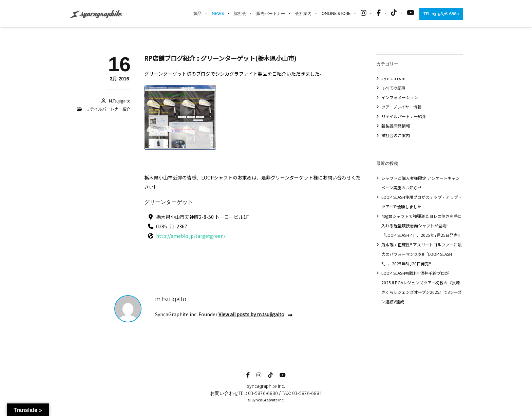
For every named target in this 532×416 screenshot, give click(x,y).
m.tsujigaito (120, 101)
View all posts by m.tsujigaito (255, 314)
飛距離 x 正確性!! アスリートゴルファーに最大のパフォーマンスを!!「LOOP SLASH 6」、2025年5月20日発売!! (422, 254)
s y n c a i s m (393, 78)
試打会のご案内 (396, 135)
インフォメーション (400, 97)
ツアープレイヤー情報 (401, 107)
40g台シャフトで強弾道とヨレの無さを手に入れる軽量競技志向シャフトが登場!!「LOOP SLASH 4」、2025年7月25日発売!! (422, 225)
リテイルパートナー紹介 (108, 109)
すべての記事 (393, 88)
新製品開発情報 (396, 126)
